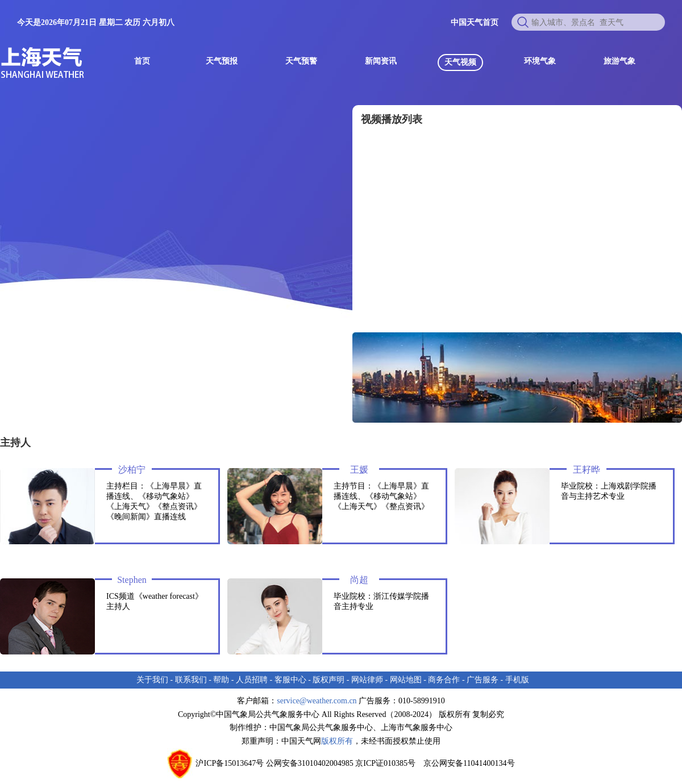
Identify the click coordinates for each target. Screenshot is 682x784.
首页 (142, 61)
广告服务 (483, 680)
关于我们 (152, 680)
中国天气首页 (475, 22)
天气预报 (222, 61)
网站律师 (367, 680)
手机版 (517, 680)
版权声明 (328, 680)
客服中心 (290, 680)
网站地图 (406, 680)
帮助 (221, 680)
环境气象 (540, 61)
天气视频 (460, 62)
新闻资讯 (381, 61)
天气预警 (301, 61)
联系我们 (191, 680)
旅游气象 (619, 61)
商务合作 (444, 680)
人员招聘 (252, 680)
